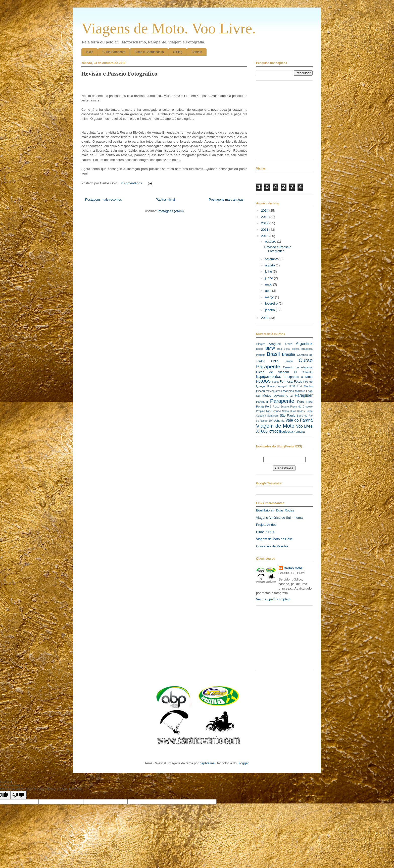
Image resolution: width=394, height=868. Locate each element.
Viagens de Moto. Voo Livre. (169, 28)
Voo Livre (304, 426)
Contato (197, 52)
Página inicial (165, 199)
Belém (260, 349)
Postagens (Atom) (171, 211)
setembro (272, 259)
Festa (275, 382)
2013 (265, 217)
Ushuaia (279, 420)
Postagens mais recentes (104, 199)
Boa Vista (284, 349)
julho (269, 272)
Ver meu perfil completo (273, 599)
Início (90, 52)
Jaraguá (282, 386)
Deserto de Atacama (298, 367)
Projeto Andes (266, 525)
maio (269, 284)
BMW (270, 348)
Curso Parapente (114, 52)
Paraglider (304, 395)
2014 (265, 211)
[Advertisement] (281, 640)
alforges (261, 344)
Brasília (288, 354)
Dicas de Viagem (273, 372)
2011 (265, 230)
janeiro (270, 310)
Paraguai (262, 402)
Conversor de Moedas (272, 546)
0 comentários (132, 183)
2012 (265, 223)
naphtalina (207, 763)
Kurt (299, 386)
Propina (261, 411)
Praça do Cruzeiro (301, 407)
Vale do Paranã (299, 420)
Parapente (282, 401)
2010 (265, 236)
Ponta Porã (264, 406)
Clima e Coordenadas (149, 52)
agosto (270, 265)
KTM (292, 386)
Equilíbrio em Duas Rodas (275, 510)
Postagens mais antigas (226, 199)
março (270, 297)
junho (269, 278)
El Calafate (303, 372)
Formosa (286, 382)
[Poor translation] (18, 795)
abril (269, 291)
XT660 (262, 431)
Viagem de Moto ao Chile (274, 539)
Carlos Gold (293, 568)
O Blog (178, 52)
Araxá (289, 344)
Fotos (298, 382)
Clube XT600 (266, 532)
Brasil (273, 354)
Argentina (304, 344)
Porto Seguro (281, 407)
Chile (275, 361)
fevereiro (272, 303)
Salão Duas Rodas (293, 411)
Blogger (243, 763)
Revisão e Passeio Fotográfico (119, 74)
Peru (300, 402)
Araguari (275, 344)
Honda (271, 386)
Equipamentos (269, 377)
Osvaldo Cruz (283, 396)
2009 (265, 318)
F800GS (263, 381)
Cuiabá (289, 361)
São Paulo (287, 415)
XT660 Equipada (281, 431)
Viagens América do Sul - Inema (279, 518)
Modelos (288, 391)
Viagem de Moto (275, 426)
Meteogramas (274, 391)
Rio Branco (274, 411)
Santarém (273, 416)
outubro (271, 241)
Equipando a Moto (298, 377)
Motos (267, 396)
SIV (271, 421)
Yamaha (299, 431)
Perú (309, 402)
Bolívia (296, 349)
